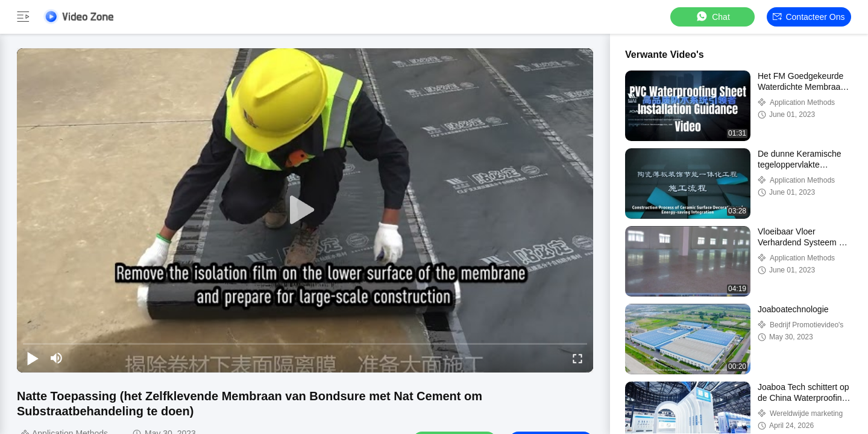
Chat (712, 17)
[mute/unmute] (57, 358)
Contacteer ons (809, 17)
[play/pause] (33, 358)
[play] (305, 210)
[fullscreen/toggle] (577, 358)
